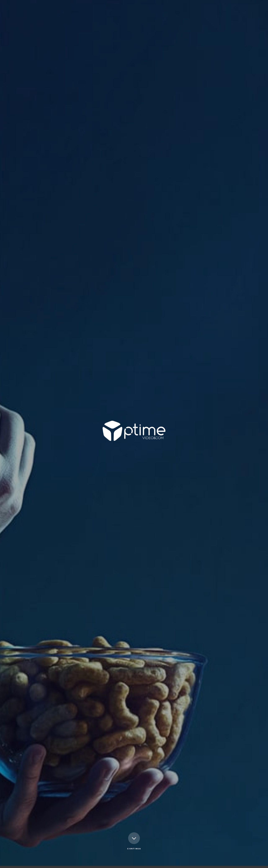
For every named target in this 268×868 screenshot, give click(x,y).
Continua (134, 826)
